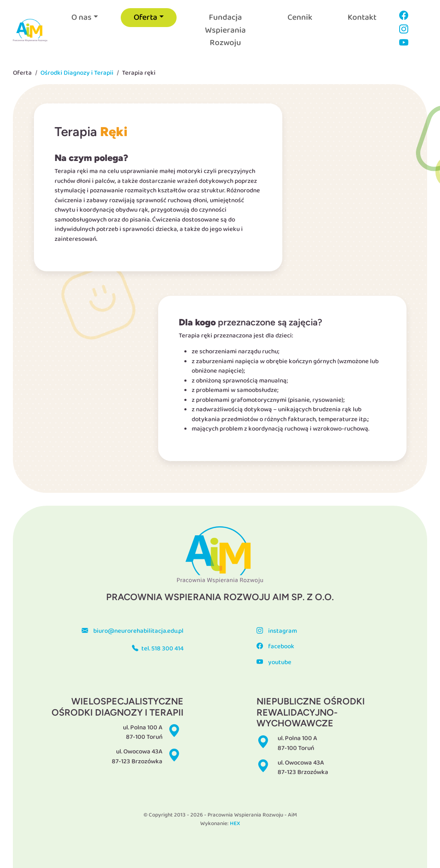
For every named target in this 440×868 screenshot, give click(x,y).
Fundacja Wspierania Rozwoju (225, 30)
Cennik (300, 17)
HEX (235, 824)
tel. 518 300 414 (158, 649)
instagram (277, 631)
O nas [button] (81, 17)
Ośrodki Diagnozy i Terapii (77, 73)
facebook (275, 646)
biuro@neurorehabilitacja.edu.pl (132, 631)
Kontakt (362, 17)
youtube (274, 662)
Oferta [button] (145, 17)
